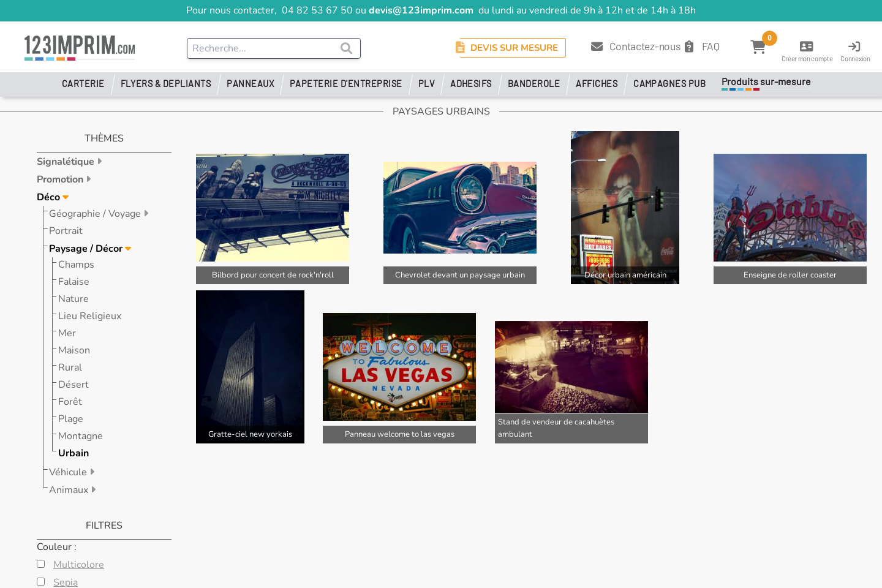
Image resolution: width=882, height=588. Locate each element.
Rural (70, 367)
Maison (74, 350)
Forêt (70, 402)
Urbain (73, 453)
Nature (73, 299)
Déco (50, 197)
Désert (73, 385)
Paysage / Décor (87, 249)
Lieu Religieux (90, 316)
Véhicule (69, 472)
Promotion (61, 179)
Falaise (74, 282)
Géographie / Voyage (96, 214)
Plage (71, 419)
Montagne (81, 436)
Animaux (70, 490)
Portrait (66, 231)
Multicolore (79, 565)
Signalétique (67, 162)
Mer (67, 333)
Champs (76, 265)
